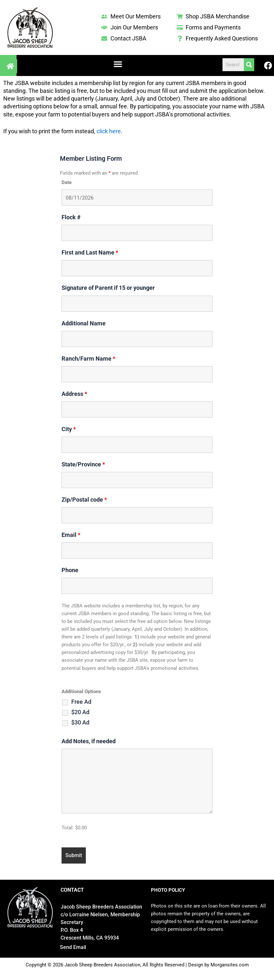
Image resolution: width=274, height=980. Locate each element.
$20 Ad (80, 712)
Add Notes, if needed (89, 741)
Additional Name (84, 323)
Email (71, 535)
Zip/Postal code (84, 500)
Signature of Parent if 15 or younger (108, 288)
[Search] (249, 65)
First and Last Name (90, 252)
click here (109, 131)
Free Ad (81, 702)
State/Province (83, 464)
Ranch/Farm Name (88, 359)
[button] (118, 64)
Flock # (71, 217)
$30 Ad (80, 723)
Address (74, 394)
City (69, 429)
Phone (70, 570)
